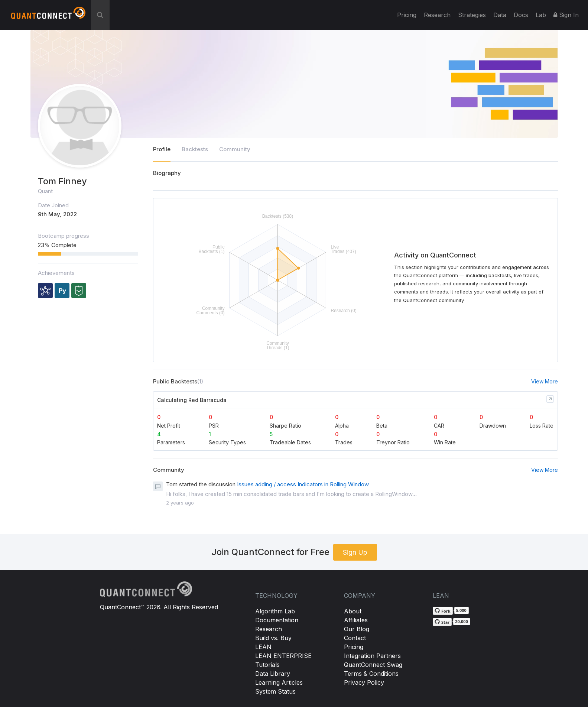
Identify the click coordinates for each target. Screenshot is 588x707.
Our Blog (357, 629)
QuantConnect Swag (373, 665)
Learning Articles (279, 682)
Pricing (407, 15)
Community (235, 149)
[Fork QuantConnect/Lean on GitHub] (443, 611)
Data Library (273, 674)
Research (437, 15)
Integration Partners (372, 656)
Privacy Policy (364, 682)
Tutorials (267, 665)
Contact (355, 638)
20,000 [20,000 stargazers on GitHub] (462, 621)
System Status (275, 691)
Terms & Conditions (371, 674)
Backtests (195, 149)
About (353, 611)
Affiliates (356, 620)
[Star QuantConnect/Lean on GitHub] (442, 622)
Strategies (472, 15)
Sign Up (355, 552)
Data (500, 15)
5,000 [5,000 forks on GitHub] (461, 610)
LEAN (263, 647)
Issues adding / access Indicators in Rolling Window (303, 484)
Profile (162, 149)
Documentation (277, 620)
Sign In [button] (566, 15)
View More (545, 381)
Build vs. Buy (273, 638)
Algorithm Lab (275, 611)
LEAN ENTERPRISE (283, 656)
